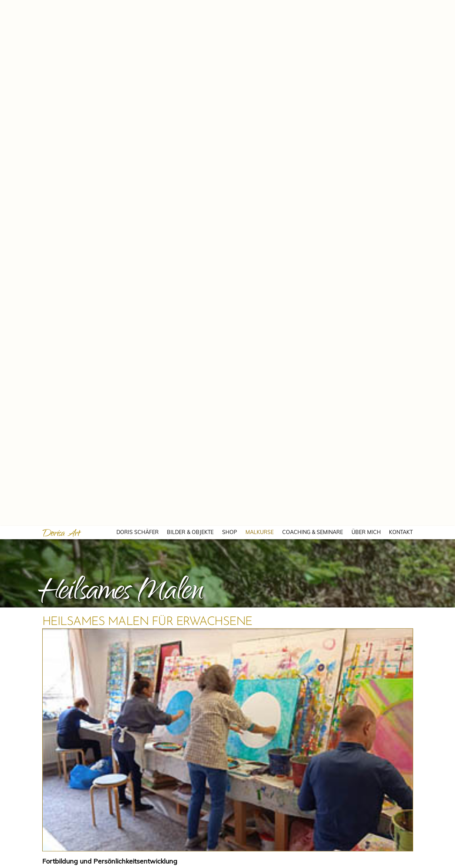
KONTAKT (401, 6)
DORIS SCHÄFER (138, 6)
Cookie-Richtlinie (334, 856)
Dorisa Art (61, 9)
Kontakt (363, 856)
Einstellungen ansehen (411, 840)
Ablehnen (347, 840)
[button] (440, 779)
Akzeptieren (290, 840)
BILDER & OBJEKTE (190, 6)
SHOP (230, 6)
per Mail (93, 556)
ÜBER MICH (366, 6)
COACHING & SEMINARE (313, 6)
